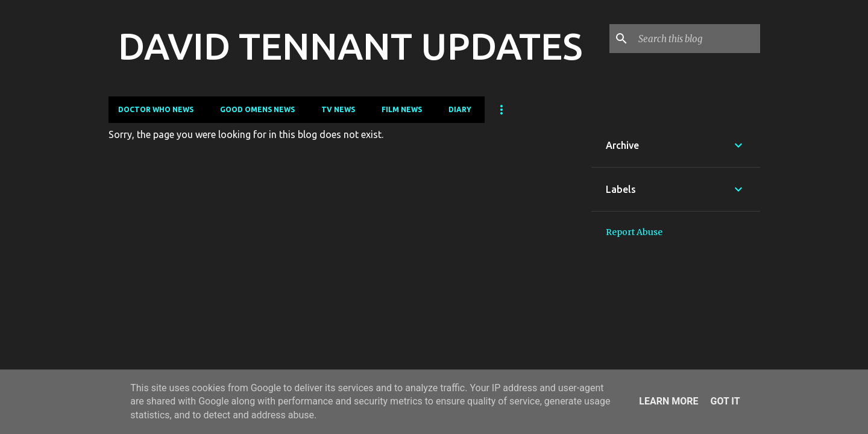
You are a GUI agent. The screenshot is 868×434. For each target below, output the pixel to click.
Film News (402, 109)
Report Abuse (634, 232)
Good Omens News (257, 109)
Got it (725, 401)
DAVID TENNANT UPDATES (350, 46)
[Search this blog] (697, 39)
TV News (338, 109)
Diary (460, 109)
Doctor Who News (156, 109)
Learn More (668, 401)
